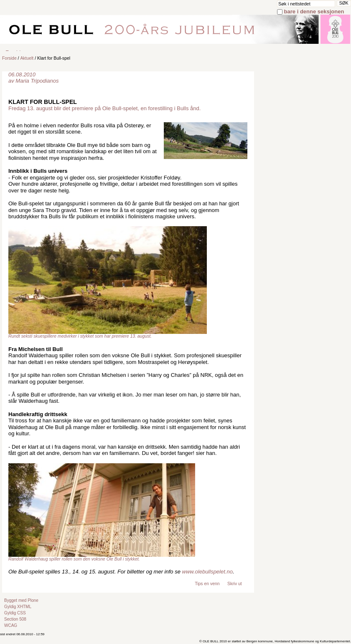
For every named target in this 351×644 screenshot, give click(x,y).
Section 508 (15, 619)
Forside (9, 58)
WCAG (11, 625)
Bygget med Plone (21, 600)
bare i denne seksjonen (314, 11)
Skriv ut (235, 584)
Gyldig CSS (15, 613)
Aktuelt (27, 58)
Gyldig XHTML (18, 607)
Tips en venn (207, 584)
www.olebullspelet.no (207, 572)
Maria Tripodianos (37, 81)
